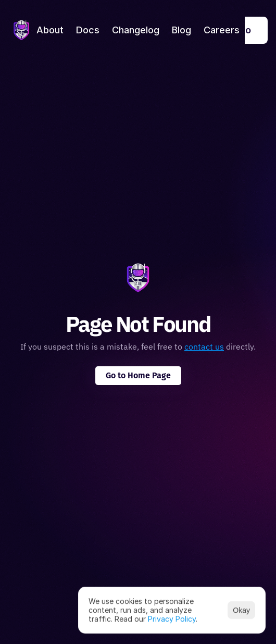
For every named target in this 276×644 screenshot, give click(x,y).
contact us (204, 346)
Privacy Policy (172, 618)
